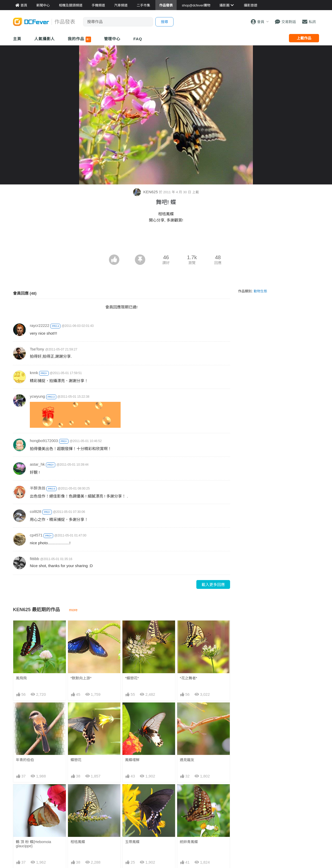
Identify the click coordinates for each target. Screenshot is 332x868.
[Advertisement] (166, 240)
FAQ (138, 39)
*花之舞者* (188, 678)
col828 (36, 511)
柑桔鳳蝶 (78, 842)
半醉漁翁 (38, 488)
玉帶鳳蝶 (132, 794)
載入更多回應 (213, 585)
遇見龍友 (187, 760)
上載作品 (304, 38)
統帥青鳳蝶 (189, 794)
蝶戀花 (76, 760)
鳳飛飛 (21, 678)
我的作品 (79, 39)
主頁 (17, 39)
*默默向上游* (81, 678)
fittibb (34, 559)
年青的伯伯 (25, 760)
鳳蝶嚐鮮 (132, 760)
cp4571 (36, 535)
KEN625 (146, 192)
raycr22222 (40, 325)
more (73, 610)
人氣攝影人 (45, 39)
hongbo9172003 (44, 441)
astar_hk (37, 464)
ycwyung (37, 396)
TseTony (37, 349)
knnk (34, 373)
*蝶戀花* (132, 678)
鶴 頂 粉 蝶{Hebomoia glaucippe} (33, 844)
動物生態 (260, 291)
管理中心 (112, 39)
